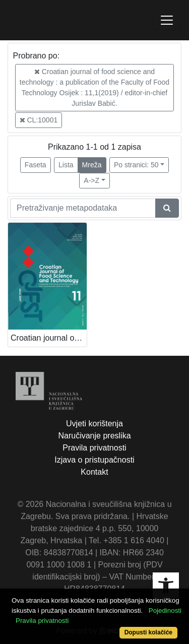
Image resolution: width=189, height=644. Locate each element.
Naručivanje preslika (94, 436)
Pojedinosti (165, 610)
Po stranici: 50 (136, 165)
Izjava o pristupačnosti (94, 460)
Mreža (92, 165)
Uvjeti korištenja (94, 424)
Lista (66, 165)
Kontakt (94, 472)
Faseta (36, 165)
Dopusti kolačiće (148, 632)
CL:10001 (39, 120)
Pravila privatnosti (94, 448)
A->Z (91, 180)
